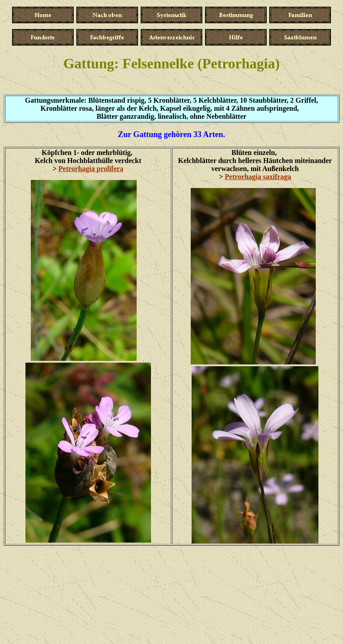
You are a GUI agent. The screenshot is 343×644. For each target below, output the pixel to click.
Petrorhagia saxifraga (258, 177)
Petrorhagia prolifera (91, 169)
